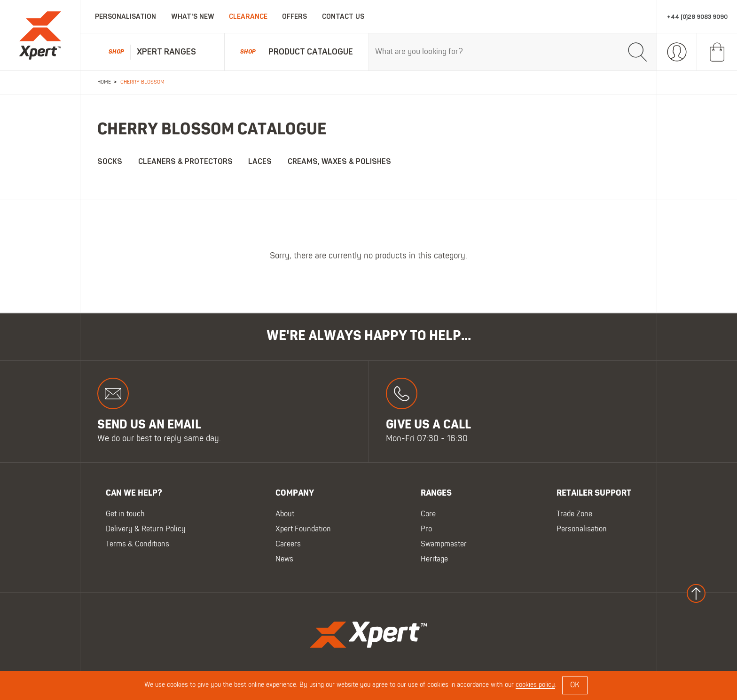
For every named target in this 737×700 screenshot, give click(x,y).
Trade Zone (574, 514)
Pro (426, 529)
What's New (193, 17)
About (285, 514)
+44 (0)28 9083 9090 (697, 17)
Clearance (248, 17)
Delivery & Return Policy (146, 529)
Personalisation (125, 17)
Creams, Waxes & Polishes (339, 162)
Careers (288, 544)
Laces (260, 162)
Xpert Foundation (303, 529)
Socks (110, 162)
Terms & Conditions (137, 544)
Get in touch (125, 514)
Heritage (434, 560)
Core (428, 514)
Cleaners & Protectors (185, 162)
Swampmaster (444, 544)
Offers (294, 17)
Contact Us (343, 17)
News (284, 560)
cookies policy (535, 685)
